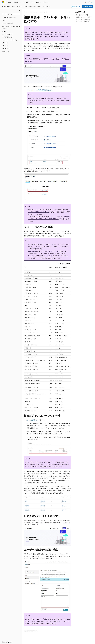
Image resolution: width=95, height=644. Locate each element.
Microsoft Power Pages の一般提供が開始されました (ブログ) (46, 34)
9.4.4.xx (52, 244)
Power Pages (32, 251)
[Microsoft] (3, 2)
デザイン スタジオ (53, 251)
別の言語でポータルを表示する (84, 19)
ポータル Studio (48, 256)
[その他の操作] (70, 12)
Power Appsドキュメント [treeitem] (9, 18)
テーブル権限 (44, 619)
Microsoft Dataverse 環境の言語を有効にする (40, 90)
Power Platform (33, 12)
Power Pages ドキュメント (62, 37)
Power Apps (42, 12)
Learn (26, 12)
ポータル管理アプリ (33, 420)
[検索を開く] (85, 2)
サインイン (90, 2)
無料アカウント (76, 6)
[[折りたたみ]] (20, 11)
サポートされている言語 (82, 15)
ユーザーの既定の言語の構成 (83, 21)
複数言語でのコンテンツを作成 (84, 17)
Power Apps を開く (87, 6)
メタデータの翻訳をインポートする (39, 212)
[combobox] (11, 14)
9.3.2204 (38, 247)
